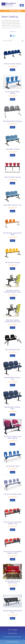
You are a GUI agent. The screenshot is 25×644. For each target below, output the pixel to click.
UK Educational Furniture (13, 637)
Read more (13, 32)
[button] (22, 5)
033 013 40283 (15, 11)
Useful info (13, 633)
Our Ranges (13, 630)
